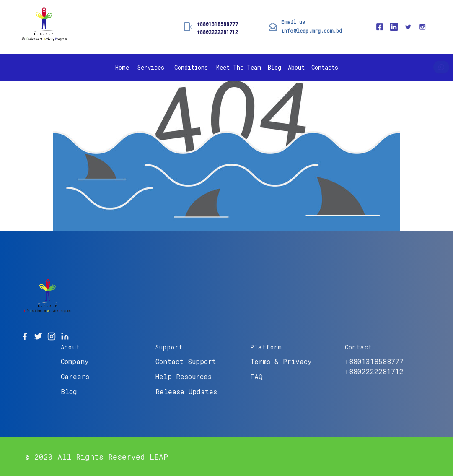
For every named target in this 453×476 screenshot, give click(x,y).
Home (122, 67)
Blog (274, 67)
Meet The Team (239, 67)
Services (151, 67)
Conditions (191, 67)
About (296, 67)
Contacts (325, 67)
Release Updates (186, 391)
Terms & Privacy (281, 361)
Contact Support (186, 361)
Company (75, 361)
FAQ (256, 376)
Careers (75, 376)
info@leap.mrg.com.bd (312, 31)
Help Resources (184, 376)
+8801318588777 (217, 24)
